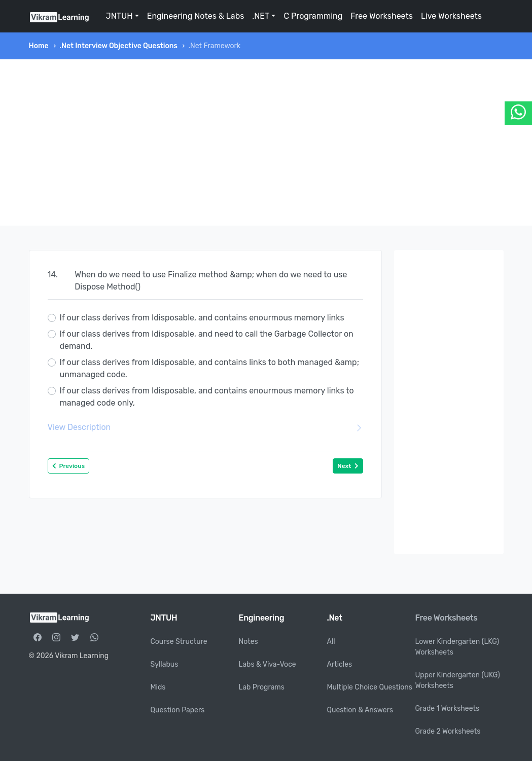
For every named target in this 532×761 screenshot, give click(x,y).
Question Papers (178, 710)
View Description (205, 427)
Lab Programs (262, 687)
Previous (69, 466)
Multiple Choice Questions (370, 687)
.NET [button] (261, 16)
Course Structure (179, 642)
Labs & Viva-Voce (268, 664)
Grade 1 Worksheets (448, 709)
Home (39, 46)
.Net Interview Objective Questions (118, 46)
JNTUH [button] (119, 16)
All (331, 642)
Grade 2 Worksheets (448, 731)
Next (348, 466)
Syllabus (165, 664)
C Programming (313, 16)
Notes (249, 642)
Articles (340, 664)
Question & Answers (360, 710)
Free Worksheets (382, 16)
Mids (158, 687)
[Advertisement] (266, 142)
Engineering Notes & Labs (196, 16)
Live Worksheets (451, 16)
